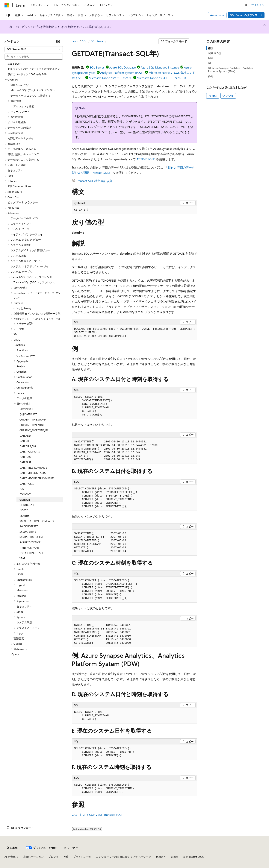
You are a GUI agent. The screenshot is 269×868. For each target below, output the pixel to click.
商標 (173, 857)
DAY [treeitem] (22, 489)
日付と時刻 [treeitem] (26, 409)
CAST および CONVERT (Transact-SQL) (97, 815)
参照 (211, 76)
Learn (75, 41)
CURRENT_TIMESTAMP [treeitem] (33, 419)
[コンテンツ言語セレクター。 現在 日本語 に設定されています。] (12, 848)
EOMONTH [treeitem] (26, 494)
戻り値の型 (215, 53)
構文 (211, 48)
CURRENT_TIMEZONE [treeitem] (32, 425)
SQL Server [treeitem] (14, 64)
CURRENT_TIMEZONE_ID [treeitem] (34, 430)
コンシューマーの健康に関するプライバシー (122, 857)
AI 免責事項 (11, 857)
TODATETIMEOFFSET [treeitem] (31, 553)
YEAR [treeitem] (22, 558)
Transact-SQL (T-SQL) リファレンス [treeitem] (34, 282)
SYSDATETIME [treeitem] (28, 532)
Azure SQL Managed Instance (160, 67)
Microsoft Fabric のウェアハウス (110, 78)
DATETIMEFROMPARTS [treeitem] (33, 473)
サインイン (258, 5)
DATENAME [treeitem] (26, 457)
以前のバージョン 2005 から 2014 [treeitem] (27, 74)
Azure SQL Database (122, 67)
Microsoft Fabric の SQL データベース (162, 78)
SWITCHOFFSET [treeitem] (29, 526)
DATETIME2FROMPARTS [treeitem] (33, 468)
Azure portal (217, 15)
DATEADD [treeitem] (25, 436)
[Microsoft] (7, 5)
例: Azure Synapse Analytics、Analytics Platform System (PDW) (231, 70)
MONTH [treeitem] (24, 516)
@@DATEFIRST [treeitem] (28, 414)
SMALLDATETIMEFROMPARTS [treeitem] (37, 521)
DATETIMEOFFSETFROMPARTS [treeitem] (37, 478)
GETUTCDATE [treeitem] (27, 505)
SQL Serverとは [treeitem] (20, 85)
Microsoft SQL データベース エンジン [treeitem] (33, 90)
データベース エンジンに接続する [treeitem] (31, 96)
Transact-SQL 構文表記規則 (94, 181)
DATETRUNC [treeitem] (27, 484)
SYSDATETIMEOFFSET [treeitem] (32, 537)
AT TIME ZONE (146, 159)
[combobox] (34, 49)
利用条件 (161, 857)
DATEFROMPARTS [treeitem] (30, 452)
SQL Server (97, 41)
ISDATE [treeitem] (24, 510)
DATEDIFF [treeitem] (25, 441)
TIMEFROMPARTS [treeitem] (30, 548)
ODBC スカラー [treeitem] (26, 355)
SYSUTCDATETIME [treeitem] (30, 542)
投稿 (66, 857)
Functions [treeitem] (22, 350)
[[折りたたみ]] (58, 41)
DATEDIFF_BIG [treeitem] (28, 446)
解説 (211, 58)
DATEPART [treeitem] (25, 462)
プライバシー (81, 857)
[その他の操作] (194, 41)
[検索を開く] (246, 5)
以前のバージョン (33, 857)
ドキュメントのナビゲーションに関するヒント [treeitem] (35, 69)
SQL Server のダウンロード (246, 15)
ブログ (52, 857)
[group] (134, 333)
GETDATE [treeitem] (25, 500)
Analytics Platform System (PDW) (122, 73)
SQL (84, 41)
